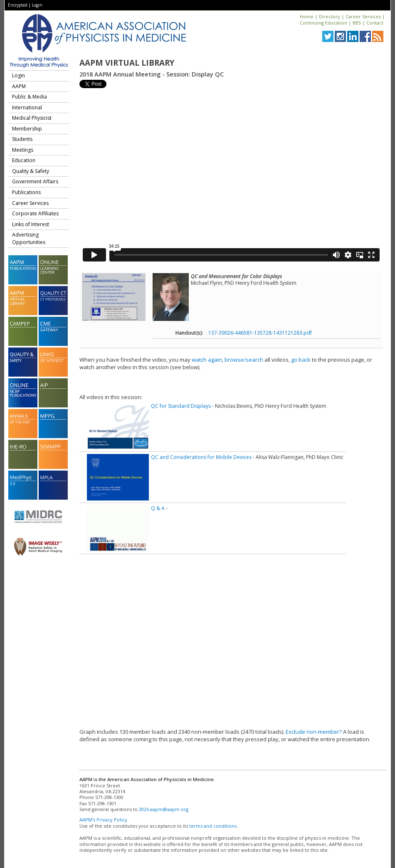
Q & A (158, 508)
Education (24, 160)
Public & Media (30, 97)
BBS (357, 23)
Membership (27, 129)
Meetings (23, 150)
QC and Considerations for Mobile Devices (201, 457)
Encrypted (18, 5)
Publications (26, 192)
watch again (207, 360)
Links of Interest (31, 224)
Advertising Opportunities (29, 238)
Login (37, 5)
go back (301, 360)
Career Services (363, 16)
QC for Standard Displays (181, 406)
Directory (330, 16)
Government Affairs (35, 181)
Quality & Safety (31, 171)
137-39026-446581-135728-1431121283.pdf (260, 333)
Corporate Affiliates (35, 213)
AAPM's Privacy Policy (103, 820)
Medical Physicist (32, 118)
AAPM (19, 86)
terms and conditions (213, 826)
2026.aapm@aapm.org (164, 809)
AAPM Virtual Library (127, 63)
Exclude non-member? (314, 732)
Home (307, 16)
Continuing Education (323, 23)
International (27, 107)
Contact (375, 23)
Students (22, 139)
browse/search (244, 360)
